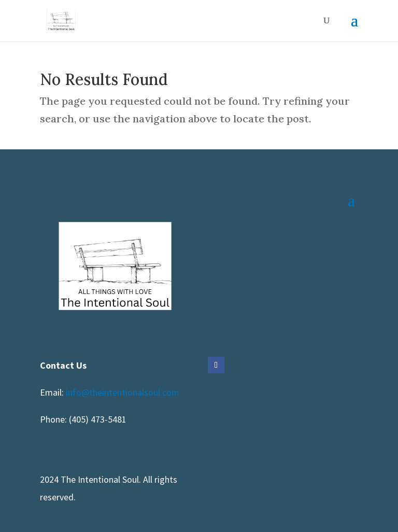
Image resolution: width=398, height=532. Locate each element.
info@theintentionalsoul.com (123, 392)
